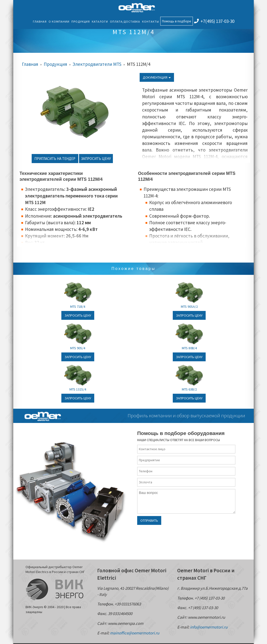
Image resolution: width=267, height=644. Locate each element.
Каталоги (100, 21)
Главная (40, 21)
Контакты (151, 21)
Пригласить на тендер (55, 159)
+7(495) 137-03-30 (214, 21)
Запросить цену (96, 159)
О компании (59, 21)
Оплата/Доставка (125, 21)
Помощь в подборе (177, 21)
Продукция (81, 21)
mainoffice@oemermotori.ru (135, 633)
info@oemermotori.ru (209, 627)
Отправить (149, 520)
